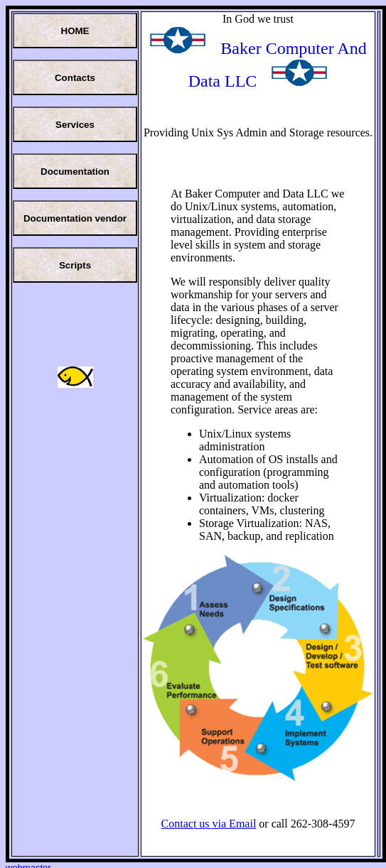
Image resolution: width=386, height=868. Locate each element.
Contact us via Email (209, 824)
